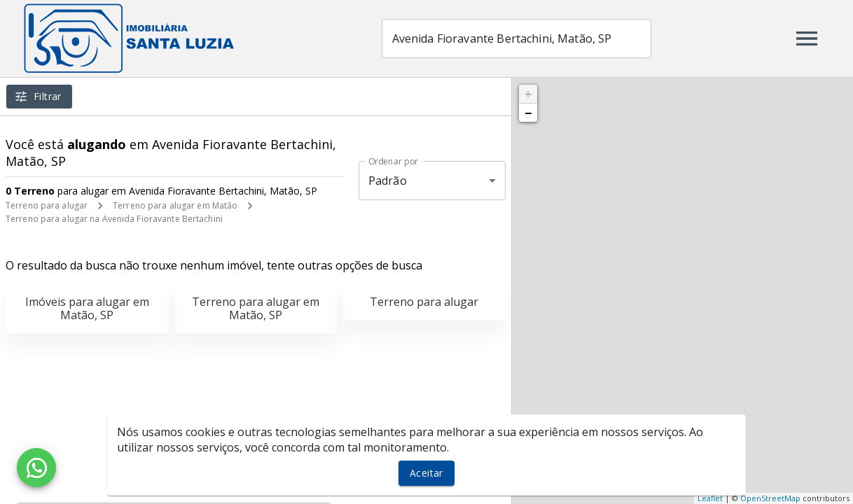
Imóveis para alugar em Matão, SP (87, 308)
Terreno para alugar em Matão (175, 205)
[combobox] (516, 38)
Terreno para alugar (47, 205)
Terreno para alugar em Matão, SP (256, 308)
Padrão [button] (388, 181)
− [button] (528, 113)
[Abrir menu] (807, 38)
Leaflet (710, 498)
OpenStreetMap (770, 498)
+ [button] (528, 94)
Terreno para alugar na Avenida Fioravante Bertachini (114, 219)
